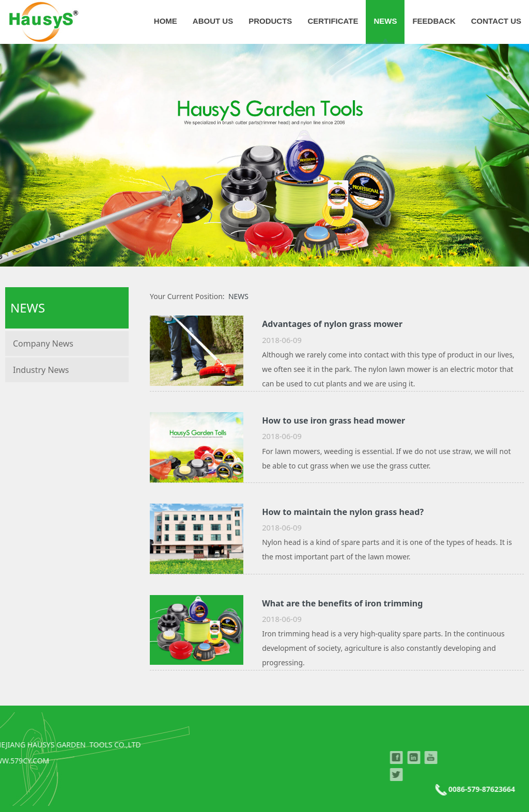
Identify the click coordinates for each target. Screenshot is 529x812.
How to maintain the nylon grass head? (343, 512)
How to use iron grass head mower (333, 420)
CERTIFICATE (333, 21)
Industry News (41, 370)
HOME (166, 21)
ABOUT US (213, 21)
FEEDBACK (434, 21)
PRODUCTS (270, 21)
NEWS (385, 21)
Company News (43, 343)
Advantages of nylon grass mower (332, 324)
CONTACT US (496, 21)
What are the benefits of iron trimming (342, 603)
